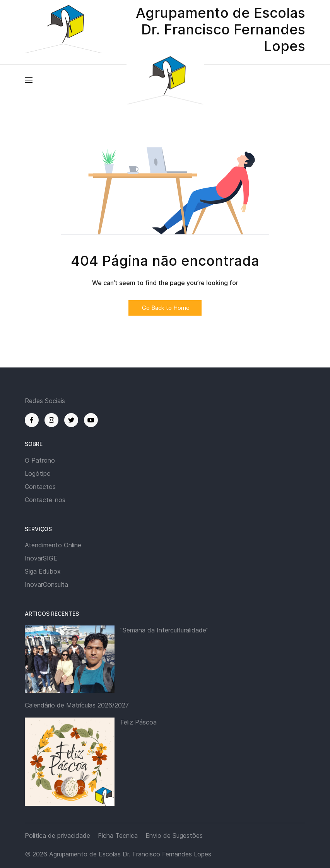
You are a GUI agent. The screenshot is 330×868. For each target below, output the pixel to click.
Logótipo (38, 473)
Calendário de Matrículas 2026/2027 (77, 705)
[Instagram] (51, 420)
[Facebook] (32, 420)
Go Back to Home (165, 308)
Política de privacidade (57, 836)
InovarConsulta (46, 584)
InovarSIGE (41, 558)
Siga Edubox (43, 571)
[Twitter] (71, 420)
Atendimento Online (53, 545)
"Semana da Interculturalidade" (164, 630)
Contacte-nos (45, 500)
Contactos (40, 487)
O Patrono (40, 460)
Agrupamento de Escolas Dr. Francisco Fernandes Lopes (130, 854)
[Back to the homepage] (165, 80)
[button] (29, 80)
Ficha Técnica (118, 836)
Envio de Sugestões (174, 836)
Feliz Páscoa (138, 722)
